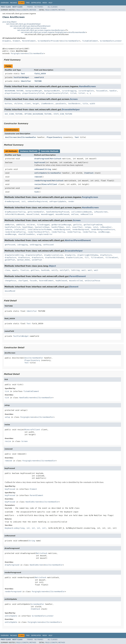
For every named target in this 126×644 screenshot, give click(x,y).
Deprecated (36, 3)
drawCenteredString (14, 255)
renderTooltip (58, 232)
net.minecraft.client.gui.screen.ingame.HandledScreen (41, 30)
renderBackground (62, 229)
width (92, 104)
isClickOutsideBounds (82, 212)
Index (45, 3)
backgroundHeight (34, 91)
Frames (30, 7)
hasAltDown (28, 227)
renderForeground (43, 181)
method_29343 (23, 260)
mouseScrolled (76, 281)
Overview (5, 3)
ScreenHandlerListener (111, 41)
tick (37, 192)
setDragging (35, 245)
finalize (24, 270)
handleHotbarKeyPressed (58, 212)
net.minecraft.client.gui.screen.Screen (30, 28)
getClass (35, 270)
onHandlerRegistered (37, 201)
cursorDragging (69, 91)
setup (37, 188)
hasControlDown (42, 227)
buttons (8, 104)
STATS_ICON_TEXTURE (63, 114)
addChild (20, 225)
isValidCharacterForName (39, 229)
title (85, 104)
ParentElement (29, 41)
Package (13, 3)
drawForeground (42, 159)
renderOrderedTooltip (15, 232)
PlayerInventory (54, 137)
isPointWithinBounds (15, 214)
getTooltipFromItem (93, 225)
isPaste (8, 229)
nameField (39, 77)
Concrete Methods (50, 151)
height (36, 104)
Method (33, 10)
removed (38, 177)
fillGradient (97, 258)
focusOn (33, 281)
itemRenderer (47, 104)
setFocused (48, 245)
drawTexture (106, 255)
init (24, 201)
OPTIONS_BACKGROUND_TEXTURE (38, 114)
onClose (75, 214)
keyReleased (61, 281)
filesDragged (43, 225)
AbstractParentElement (78, 240)
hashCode (45, 270)
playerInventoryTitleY (57, 93)
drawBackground (12, 201)
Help (50, 3)
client (28, 104)
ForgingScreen (17, 53)
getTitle (77, 225)
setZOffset (37, 260)
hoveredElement (46, 281)
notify (55, 270)
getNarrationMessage (61, 225)
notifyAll (64, 270)
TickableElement (90, 41)
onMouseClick (87, 214)
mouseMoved (10, 291)
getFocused (10, 245)
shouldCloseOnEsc (27, 234)
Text (23, 74)
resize (38, 184)
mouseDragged (47, 214)
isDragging (22, 245)
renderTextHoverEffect (38, 232)
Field (18, 10)
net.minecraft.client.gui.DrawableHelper (23, 24)
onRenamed (39, 169)
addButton (9, 225)
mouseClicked (33, 214)
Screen (74, 99)
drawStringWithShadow (88, 255)
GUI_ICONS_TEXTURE (14, 114)
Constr (25, 10)
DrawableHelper (71, 110)
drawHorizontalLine (54, 255)
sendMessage (104, 232)
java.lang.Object (9, 22)
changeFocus (11, 281)
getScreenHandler (36, 212)
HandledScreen (87, 86)
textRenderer (74, 104)
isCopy (88, 227)
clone (7, 270)
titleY (82, 93)
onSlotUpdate (41, 173)
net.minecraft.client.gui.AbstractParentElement (30, 26)
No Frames (39, 7)
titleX (73, 93)
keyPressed (40, 162)
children (18, 104)
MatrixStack (56, 159)
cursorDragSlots (86, 91)
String (48, 169)
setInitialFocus (92, 281)
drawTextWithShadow (55, 258)
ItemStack (89, 173)
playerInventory (13, 93)
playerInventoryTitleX (33, 93)
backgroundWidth (52, 91)
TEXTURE (38, 81)
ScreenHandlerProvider (49, 41)
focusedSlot (102, 91)
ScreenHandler (55, 173)
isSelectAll (20, 229)
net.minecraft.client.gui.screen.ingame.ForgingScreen (44, 32)
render (71, 201)
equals (15, 270)
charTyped (23, 281)
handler (113, 91)
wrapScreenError (45, 234)
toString (75, 270)
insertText (77, 227)
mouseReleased (62, 214)
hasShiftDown (58, 227)
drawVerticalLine (74, 258)
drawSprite (70, 255)
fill (87, 258)
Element (16, 41)
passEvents (61, 104)
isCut (96, 227)
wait (84, 270)
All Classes (53, 7)
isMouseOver (106, 227)
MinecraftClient (49, 184)
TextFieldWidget (21, 77)
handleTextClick (13, 227)
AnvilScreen (11, 137)
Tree (28, 3)
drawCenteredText (34, 255)
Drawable (7, 41)
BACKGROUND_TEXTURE (14, 91)
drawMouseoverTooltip (15, 212)
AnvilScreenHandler (77, 32)
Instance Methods (29, 151)
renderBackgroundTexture (103, 229)
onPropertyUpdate (58, 201)
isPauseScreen (101, 212)
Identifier (26, 81)
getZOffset (10, 260)
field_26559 (40, 74)
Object (52, 266)
